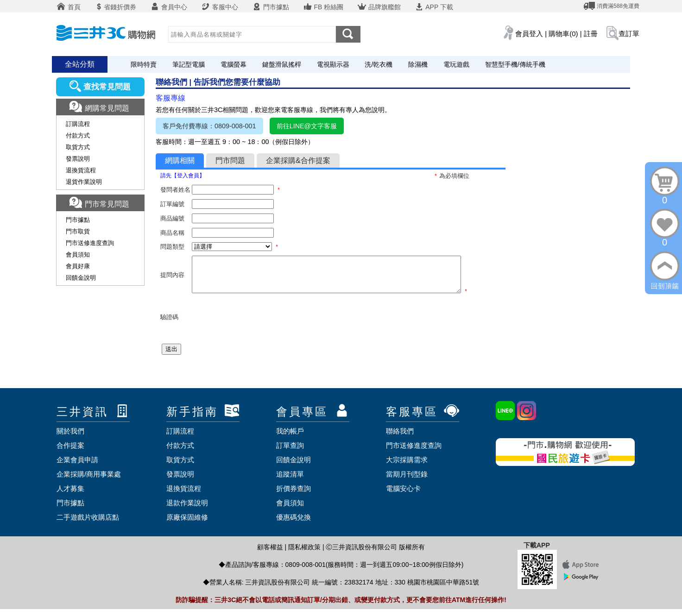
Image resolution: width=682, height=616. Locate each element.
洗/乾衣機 (379, 64)
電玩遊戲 (456, 64)
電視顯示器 (333, 64)
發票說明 (78, 159)
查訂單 (629, 34)
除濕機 (418, 64)
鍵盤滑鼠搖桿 (282, 64)
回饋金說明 (81, 278)
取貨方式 (78, 147)
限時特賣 (144, 64)
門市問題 (230, 160)
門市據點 (271, 7)
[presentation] (262, 324)
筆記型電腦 (189, 64)
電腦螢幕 (234, 64)
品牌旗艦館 (379, 7)
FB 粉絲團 (323, 7)
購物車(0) (563, 34)
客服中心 (220, 7)
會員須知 (78, 255)
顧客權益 (270, 554)
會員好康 (78, 266)
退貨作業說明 (84, 182)
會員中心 (169, 7)
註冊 (591, 34)
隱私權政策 (304, 554)
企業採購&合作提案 (298, 160)
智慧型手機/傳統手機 (515, 64)
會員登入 (529, 34)
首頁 (69, 7)
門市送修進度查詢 (90, 243)
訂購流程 (78, 124)
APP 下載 (434, 7)
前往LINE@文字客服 (307, 126)
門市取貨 (78, 231)
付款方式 (78, 135)
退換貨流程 (81, 170)
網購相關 (180, 160)
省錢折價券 (115, 7)
